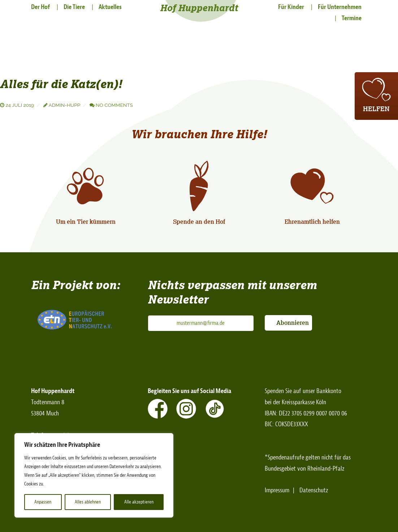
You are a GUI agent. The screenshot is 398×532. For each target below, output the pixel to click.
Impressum (277, 490)
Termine (352, 18)
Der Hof (40, 7)
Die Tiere (74, 7)
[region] (94, 475)
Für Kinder (291, 7)
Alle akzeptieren (139, 502)
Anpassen (43, 502)
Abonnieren (293, 323)
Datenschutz (314, 490)
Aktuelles (110, 7)
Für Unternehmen (340, 7)
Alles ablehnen (88, 502)
